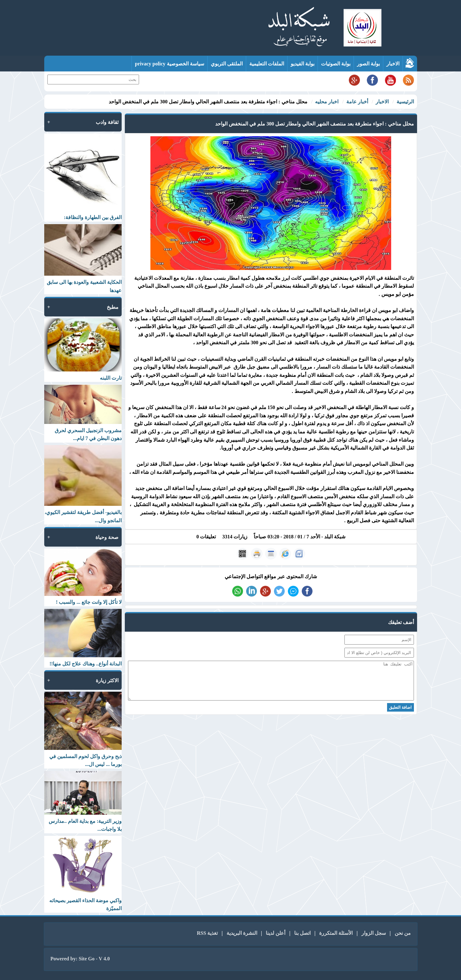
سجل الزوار (374, 933)
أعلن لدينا (276, 933)
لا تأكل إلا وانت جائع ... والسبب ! (89, 602)
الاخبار (393, 64)
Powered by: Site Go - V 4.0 (80, 959)
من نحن (403, 933)
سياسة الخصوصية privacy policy (169, 64)
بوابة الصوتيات (336, 64)
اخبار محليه (327, 102)
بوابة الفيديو (303, 64)
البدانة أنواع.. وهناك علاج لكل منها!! (86, 664)
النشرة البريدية (242, 933)
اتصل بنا (302, 933)
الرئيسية (405, 102)
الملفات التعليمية (267, 64)
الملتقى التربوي (227, 64)
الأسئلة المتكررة (336, 933)
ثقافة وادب (107, 122)
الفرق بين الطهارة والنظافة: (93, 217)
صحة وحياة (107, 537)
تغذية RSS (207, 933)
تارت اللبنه (111, 378)
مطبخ (113, 307)
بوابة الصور (368, 64)
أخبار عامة (357, 102)
